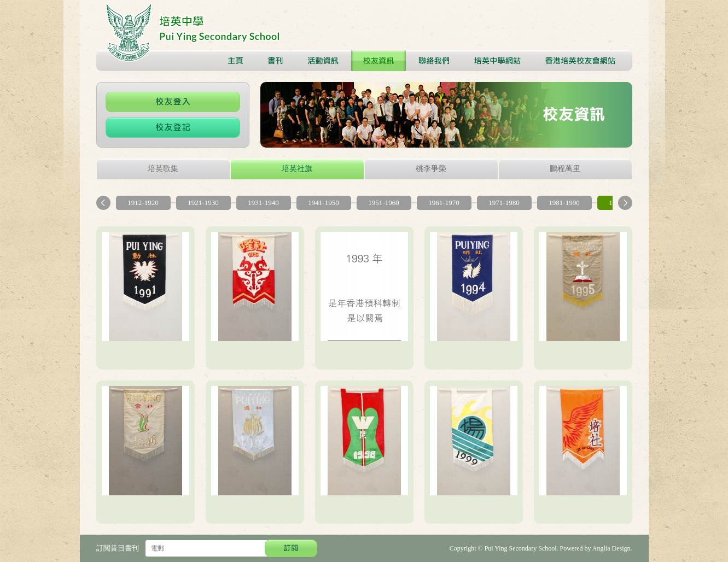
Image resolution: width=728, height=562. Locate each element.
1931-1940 (263, 203)
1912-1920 (143, 203)
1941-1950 (323, 203)
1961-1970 (444, 203)
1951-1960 (383, 203)
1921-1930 (203, 203)
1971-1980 (504, 203)
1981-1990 (564, 203)
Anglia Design (611, 548)
